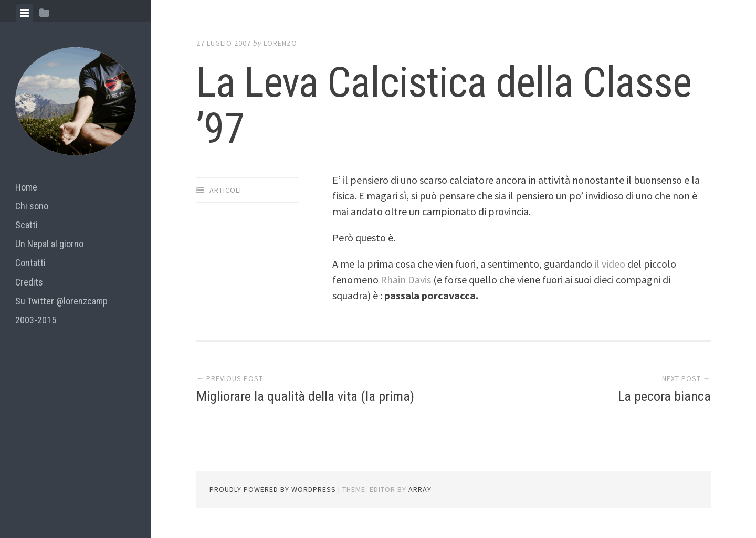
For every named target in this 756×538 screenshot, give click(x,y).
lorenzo (280, 43)
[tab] (24, 13)
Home (26, 187)
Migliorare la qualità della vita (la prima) (305, 396)
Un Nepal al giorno (49, 244)
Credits (29, 282)
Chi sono (32, 206)
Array (420, 489)
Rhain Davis (407, 279)
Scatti (27, 225)
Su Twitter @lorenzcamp (61, 301)
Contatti (30, 263)
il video (611, 264)
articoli (225, 190)
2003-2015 (36, 320)
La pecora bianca (664, 396)
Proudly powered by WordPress (273, 489)
